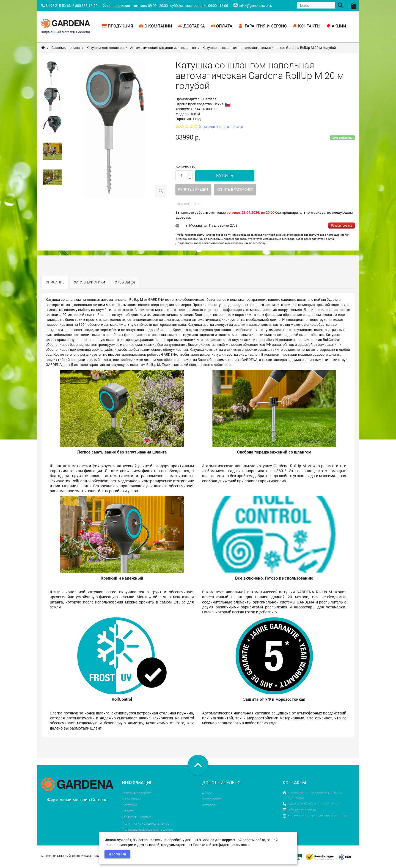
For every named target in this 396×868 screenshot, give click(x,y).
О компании (131, 800)
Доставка (130, 806)
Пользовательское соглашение (147, 830)
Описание (55, 283)
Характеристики (90, 283)
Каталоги (210, 806)
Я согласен (117, 854)
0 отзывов (207, 128)
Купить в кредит (193, 190)
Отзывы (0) (125, 283)
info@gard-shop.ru (299, 811)
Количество (185, 167)
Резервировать (342, 227)
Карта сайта (212, 800)
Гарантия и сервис (137, 818)
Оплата (128, 812)
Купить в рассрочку (235, 190)
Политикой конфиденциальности (221, 845)
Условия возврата (137, 794)
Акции (207, 794)
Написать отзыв (230, 128)
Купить (225, 176)
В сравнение (188, 205)
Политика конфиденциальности (147, 824)
